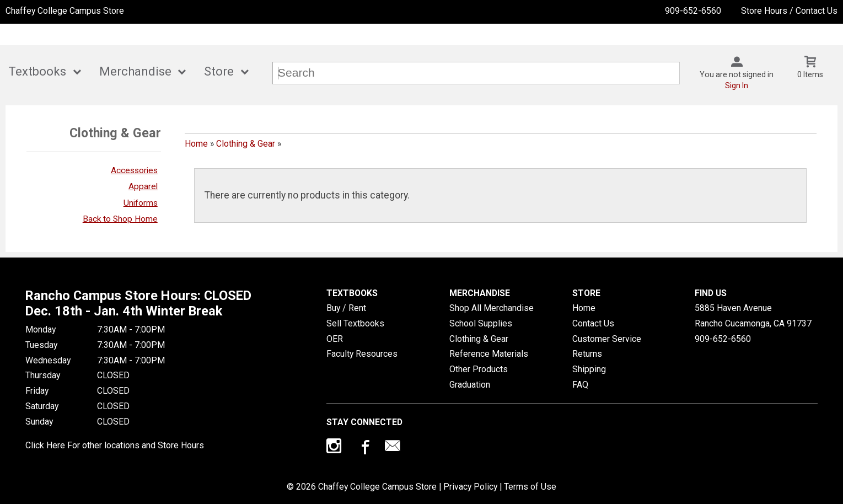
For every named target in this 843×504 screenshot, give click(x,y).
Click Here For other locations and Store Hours (115, 445)
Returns (587, 354)
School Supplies (481, 323)
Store (219, 71)
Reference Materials (489, 354)
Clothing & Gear (246, 144)
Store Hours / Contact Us (789, 11)
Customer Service (607, 339)
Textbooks (37, 71)
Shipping (589, 369)
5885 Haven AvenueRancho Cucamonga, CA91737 (753, 316)
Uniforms (141, 203)
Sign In (737, 85)
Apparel (143, 186)
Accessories (134, 170)
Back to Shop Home (120, 219)
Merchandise (135, 71)
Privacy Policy (470, 487)
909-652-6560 (693, 11)
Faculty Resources (362, 354)
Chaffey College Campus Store (65, 11)
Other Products (479, 369)
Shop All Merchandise (492, 308)
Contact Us (593, 323)
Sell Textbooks (355, 323)
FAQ (580, 385)
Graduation (470, 385)
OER (335, 339)
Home (196, 144)
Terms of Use (530, 487)
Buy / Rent (346, 308)
